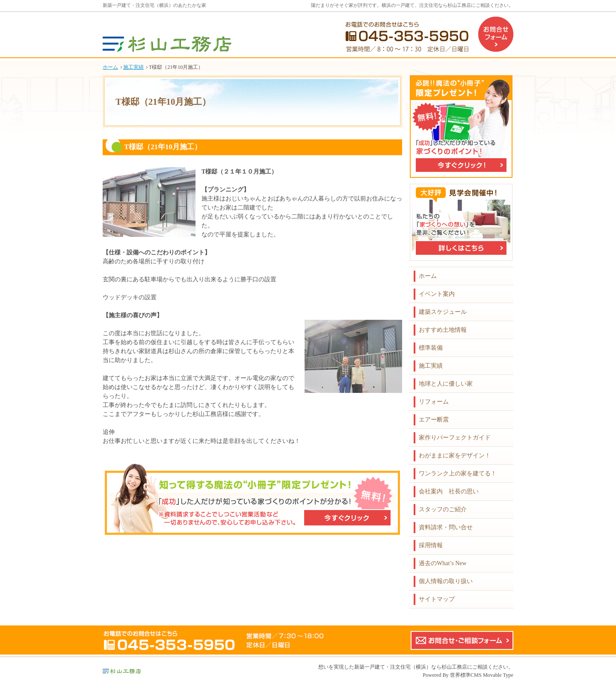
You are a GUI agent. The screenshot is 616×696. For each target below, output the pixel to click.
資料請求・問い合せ (446, 527)
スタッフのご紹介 (443, 509)
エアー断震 (434, 420)
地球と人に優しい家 (446, 384)
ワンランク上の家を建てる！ (458, 473)
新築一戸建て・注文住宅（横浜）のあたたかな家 (154, 5)
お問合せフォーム (496, 34)
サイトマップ (437, 599)
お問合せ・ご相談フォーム (462, 640)
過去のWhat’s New (443, 563)
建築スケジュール (443, 312)
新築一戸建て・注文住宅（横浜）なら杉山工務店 (411, 667)
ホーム (428, 276)
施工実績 (431, 366)
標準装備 (431, 348)
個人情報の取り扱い (446, 581)
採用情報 (431, 545)
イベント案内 (437, 294)
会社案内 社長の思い (449, 491)
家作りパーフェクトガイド (455, 438)
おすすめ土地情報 (443, 330)
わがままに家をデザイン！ (455, 456)
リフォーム (434, 402)
